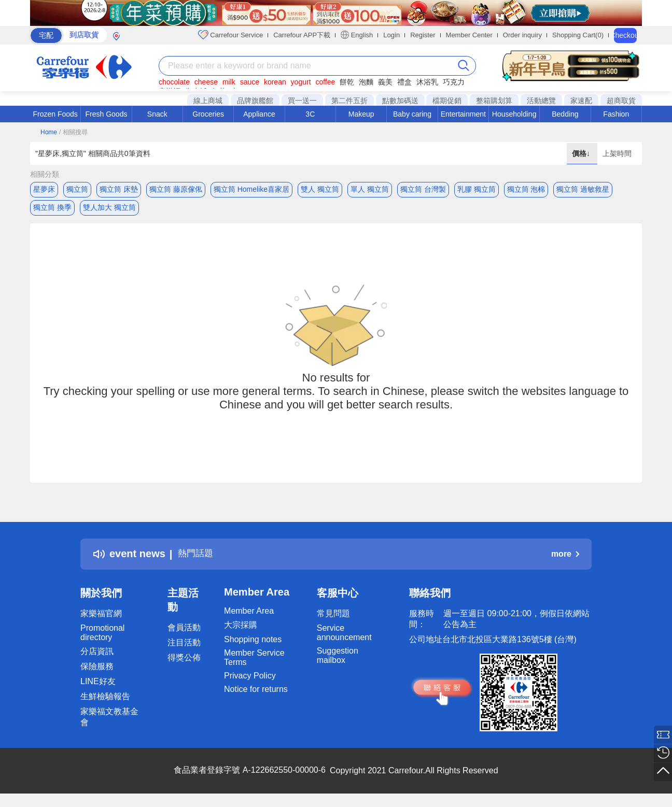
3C (310, 114)
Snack (157, 114)
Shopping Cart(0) (578, 35)
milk (229, 82)
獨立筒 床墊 (119, 189)
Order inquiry (522, 35)
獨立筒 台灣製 (423, 189)
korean (275, 82)
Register (423, 35)
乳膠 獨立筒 (477, 189)
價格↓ (582, 153)
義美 (385, 82)
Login (391, 35)
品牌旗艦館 (255, 101)
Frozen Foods (55, 114)
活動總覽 (541, 101)
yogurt (301, 82)
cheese (206, 82)
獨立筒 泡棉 (526, 189)
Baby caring (412, 114)
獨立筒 (77, 189)
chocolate (174, 82)
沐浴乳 (427, 82)
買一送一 (302, 101)
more (565, 559)
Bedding (565, 114)
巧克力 (454, 82)
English (357, 35)
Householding (514, 114)
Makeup (361, 114)
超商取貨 (621, 101)
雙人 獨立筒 (320, 189)
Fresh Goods (107, 114)
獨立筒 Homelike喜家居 (251, 189)
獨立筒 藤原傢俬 (176, 189)
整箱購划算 (494, 101)
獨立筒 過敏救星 (583, 189)
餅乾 (347, 82)
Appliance (259, 114)
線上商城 (208, 101)
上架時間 (617, 153)
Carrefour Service (230, 35)
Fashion (616, 114)
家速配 (581, 101)
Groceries (208, 114)
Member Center (469, 35)
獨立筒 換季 (52, 210)
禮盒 (404, 82)
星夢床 (44, 189)
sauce (250, 82)
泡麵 (366, 82)
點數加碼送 (400, 101)
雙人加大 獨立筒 (109, 210)
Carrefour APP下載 (302, 35)
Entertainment (463, 114)
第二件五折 (349, 101)
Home (49, 132)
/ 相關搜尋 (73, 132)
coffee (325, 82)
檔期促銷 (447, 101)
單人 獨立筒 (370, 189)
